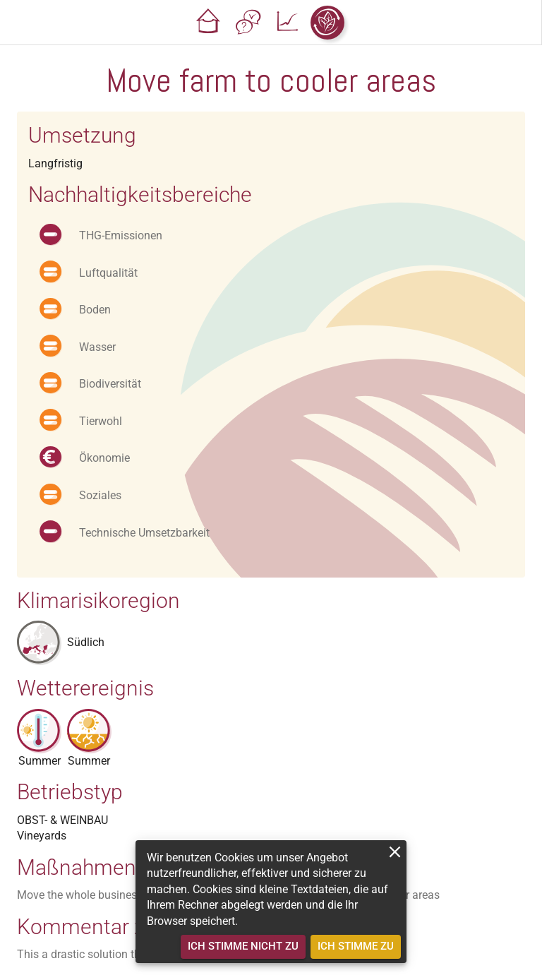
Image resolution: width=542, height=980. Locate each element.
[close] (395, 852)
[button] (209, 23)
